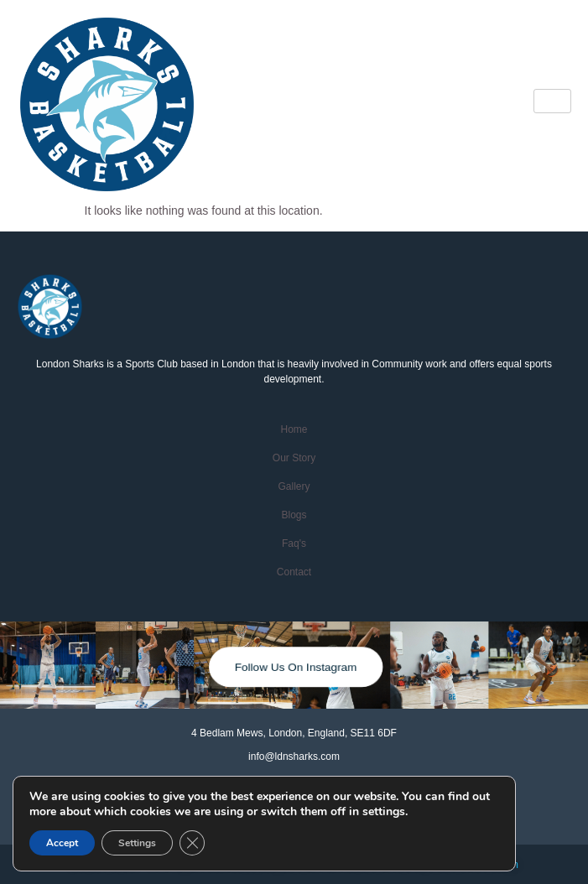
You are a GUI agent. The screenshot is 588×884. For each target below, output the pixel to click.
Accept (62, 843)
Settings (137, 843)
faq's (294, 543)
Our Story (294, 458)
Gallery (294, 486)
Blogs (294, 515)
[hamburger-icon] (552, 101)
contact (294, 572)
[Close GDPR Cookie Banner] (192, 843)
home (294, 429)
